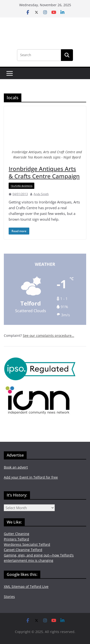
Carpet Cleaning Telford (23, 550)
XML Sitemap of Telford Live (26, 587)
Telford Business (21, 186)
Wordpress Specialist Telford (27, 544)
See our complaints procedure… (48, 336)
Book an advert (16, 467)
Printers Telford (16, 539)
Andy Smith (41, 194)
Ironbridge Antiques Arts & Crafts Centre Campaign (44, 172)
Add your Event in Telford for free (31, 477)
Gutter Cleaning (17, 534)
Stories (9, 597)
